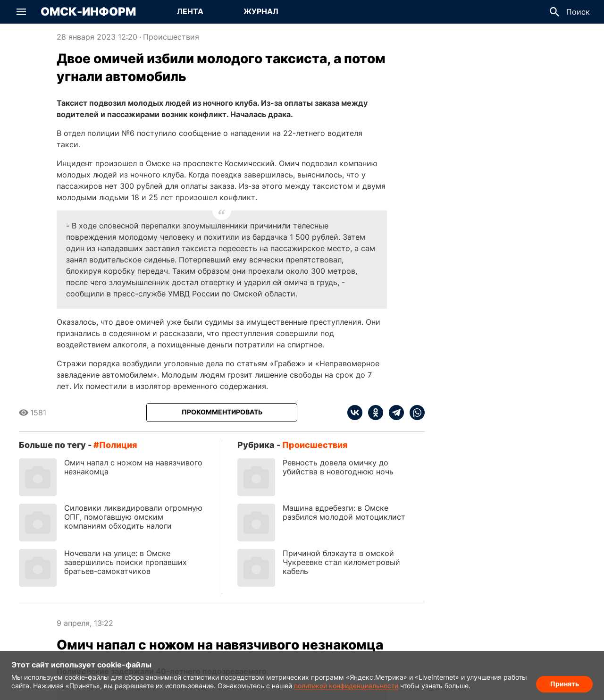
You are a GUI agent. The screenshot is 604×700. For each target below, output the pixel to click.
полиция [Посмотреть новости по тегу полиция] (118, 445)
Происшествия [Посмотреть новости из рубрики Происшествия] (171, 37)
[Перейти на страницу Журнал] (261, 12)
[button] (21, 12)
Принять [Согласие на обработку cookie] (565, 684)
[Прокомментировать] (222, 413)
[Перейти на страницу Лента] (190, 12)
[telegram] (394, 413)
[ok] (373, 413)
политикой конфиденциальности (346, 686)
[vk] (355, 413)
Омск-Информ (88, 12)
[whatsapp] (414, 413)
